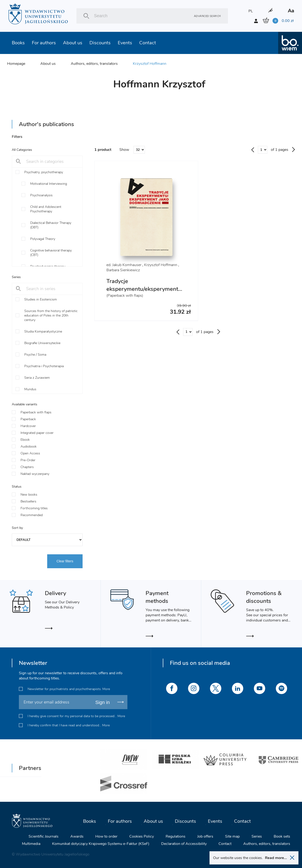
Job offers (205, 836)
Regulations (176, 836)
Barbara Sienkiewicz (123, 270)
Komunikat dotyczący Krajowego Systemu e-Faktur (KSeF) (101, 844)
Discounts (100, 43)
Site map (232, 836)
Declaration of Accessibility (184, 844)
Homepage (16, 64)
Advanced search (207, 16)
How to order (106, 836)
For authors (44, 43)
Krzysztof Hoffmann (150, 64)
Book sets (282, 836)
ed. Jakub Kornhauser (124, 265)
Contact (148, 43)
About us (73, 43)
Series (257, 836)
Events (125, 43)
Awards (77, 836)
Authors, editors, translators (94, 64)
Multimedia (31, 844)
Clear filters (65, 561)
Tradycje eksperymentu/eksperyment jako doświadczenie (142, 289)
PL (251, 11)
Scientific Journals (44, 836)
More (106, 689)
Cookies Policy (142, 836)
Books (18, 43)
